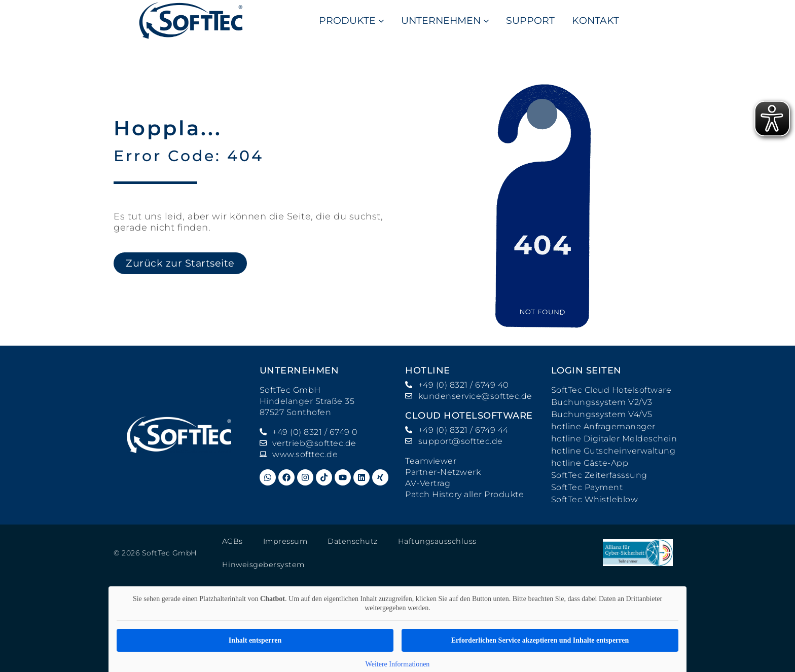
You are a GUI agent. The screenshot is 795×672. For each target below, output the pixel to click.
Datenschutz (350, 541)
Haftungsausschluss (432, 541)
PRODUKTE (351, 21)
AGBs (232, 541)
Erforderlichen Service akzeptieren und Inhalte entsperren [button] (540, 621)
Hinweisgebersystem (530, 541)
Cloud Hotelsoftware (469, 416)
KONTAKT (595, 21)
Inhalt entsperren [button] (255, 621)
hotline (428, 370)
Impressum (285, 541)
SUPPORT (530, 21)
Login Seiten (586, 370)
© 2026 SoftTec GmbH (155, 543)
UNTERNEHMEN (445, 21)
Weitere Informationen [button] (398, 644)
